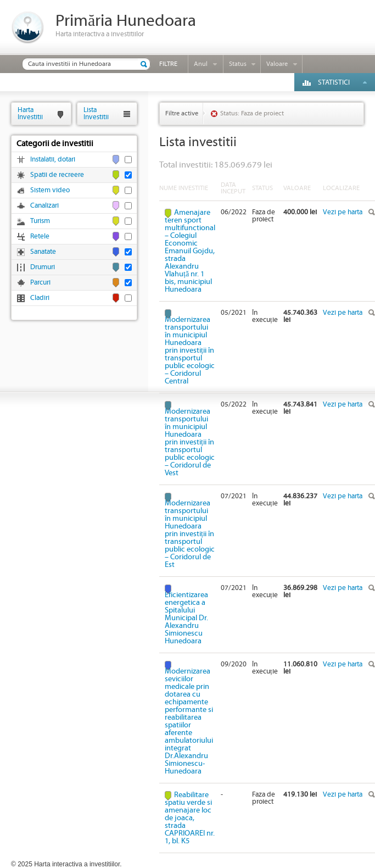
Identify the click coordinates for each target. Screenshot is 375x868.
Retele (40, 237)
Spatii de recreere (57, 175)
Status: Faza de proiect (252, 113)
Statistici (334, 83)
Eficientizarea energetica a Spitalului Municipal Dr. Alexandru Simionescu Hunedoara (186, 618)
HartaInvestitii (30, 113)
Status (238, 64)
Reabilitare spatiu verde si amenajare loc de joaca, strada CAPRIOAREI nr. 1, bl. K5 (190, 818)
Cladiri (40, 298)
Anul (201, 64)
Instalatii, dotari (53, 160)
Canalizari (44, 206)
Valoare (277, 64)
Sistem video (50, 190)
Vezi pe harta (343, 212)
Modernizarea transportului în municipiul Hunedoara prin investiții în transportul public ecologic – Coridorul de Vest (190, 442)
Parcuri (40, 283)
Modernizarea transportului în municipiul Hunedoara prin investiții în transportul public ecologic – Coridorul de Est (190, 534)
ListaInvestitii (96, 113)
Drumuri (43, 267)
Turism (40, 221)
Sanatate (43, 252)
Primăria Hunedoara (126, 21)
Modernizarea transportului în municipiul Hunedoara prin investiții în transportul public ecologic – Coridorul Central (190, 350)
